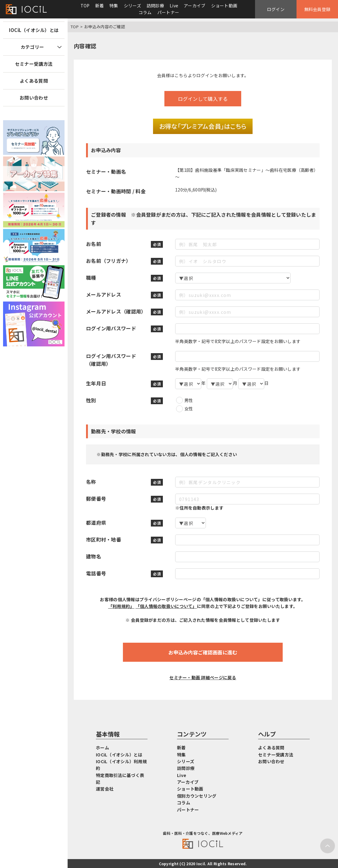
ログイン (276, 9)
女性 (189, 408)
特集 (114, 6)
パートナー (168, 12)
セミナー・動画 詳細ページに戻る (203, 677)
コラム (145, 12)
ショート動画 (224, 6)
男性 (189, 400)
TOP (85, 6)
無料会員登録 (317, 9)
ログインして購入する (203, 99)
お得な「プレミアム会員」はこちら (203, 126)
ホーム (102, 748)
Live (174, 6)
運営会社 (105, 789)
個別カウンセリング (197, 796)
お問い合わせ (34, 98)
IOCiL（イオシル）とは (34, 30)
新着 (100, 6)
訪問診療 (155, 6)
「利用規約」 (121, 606)
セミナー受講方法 (34, 64)
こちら (181, 75)
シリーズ (132, 6)
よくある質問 (34, 81)
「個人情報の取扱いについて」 (166, 606)
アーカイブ (195, 6)
